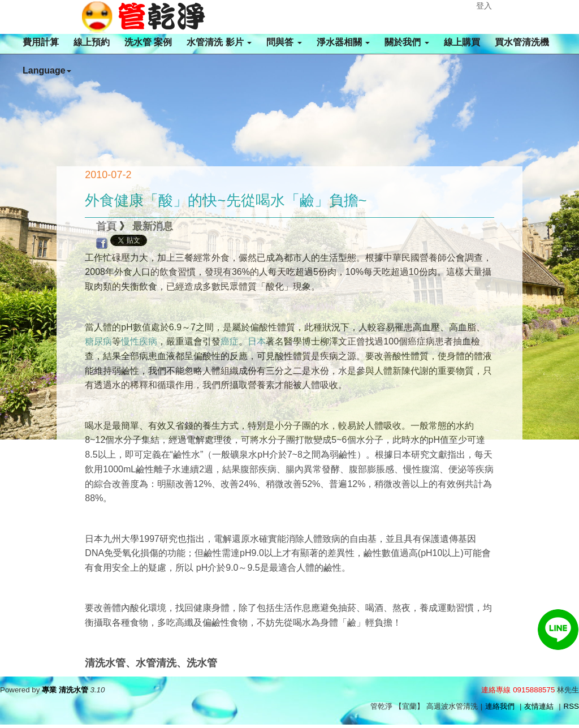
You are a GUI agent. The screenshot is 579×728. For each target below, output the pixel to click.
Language (47, 70)
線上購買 (462, 42)
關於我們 (407, 42)
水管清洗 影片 (219, 42)
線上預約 (92, 42)
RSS (571, 706)
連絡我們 (500, 706)
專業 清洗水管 (65, 690)
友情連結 (539, 706)
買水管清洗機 (522, 42)
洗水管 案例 (148, 42)
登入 (484, 6)
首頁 (106, 226)
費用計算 (41, 42)
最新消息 (153, 226)
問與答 (284, 42)
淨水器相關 (343, 42)
